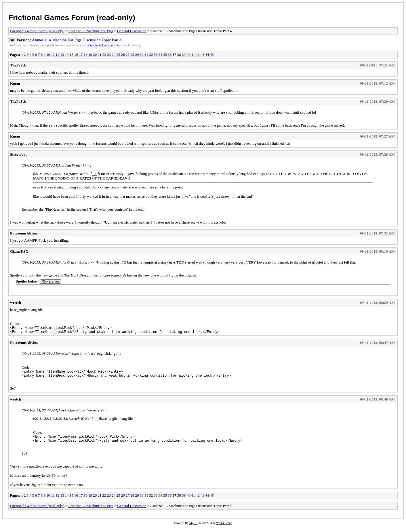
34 (160, 55)
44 (207, 55)
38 (179, 55)
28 (132, 55)
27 (128, 55)
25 (118, 55)
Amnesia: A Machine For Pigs (91, 31)
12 (57, 55)
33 (156, 55)
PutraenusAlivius (24, 233)
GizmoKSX (19, 251)
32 (151, 55)
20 (95, 55)
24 (114, 55)
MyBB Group (224, 528)
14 (67, 55)
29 (137, 55)
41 (193, 55)
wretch (16, 303)
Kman (15, 83)
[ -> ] (83, 112)
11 (53, 55)
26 (123, 55)
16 (76, 55)
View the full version (100, 45)
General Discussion (132, 31)
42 (198, 55)
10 (48, 55)
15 (72, 55)
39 (184, 55)
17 (81, 55)
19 (90, 55)
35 (165, 55)
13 (62, 55)
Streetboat (18, 154)
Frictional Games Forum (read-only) (72, 18)
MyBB (193, 528)
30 (142, 55)
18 (86, 55)
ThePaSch (18, 65)
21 (99, 55)
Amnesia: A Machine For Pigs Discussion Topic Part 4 (77, 40)
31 (146, 55)
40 (188, 55)
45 (212, 55)
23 (109, 55)
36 (170, 55)
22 (104, 55)
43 (202, 55)
